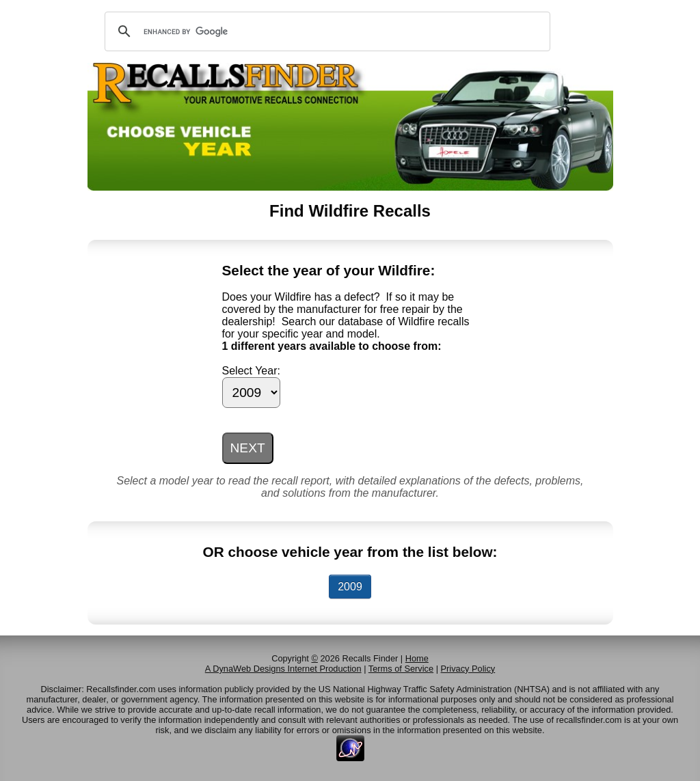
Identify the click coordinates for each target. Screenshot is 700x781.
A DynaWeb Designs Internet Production (283, 669)
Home (417, 658)
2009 (350, 587)
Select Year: (251, 371)
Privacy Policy (468, 669)
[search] (325, 31)
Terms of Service (401, 669)
